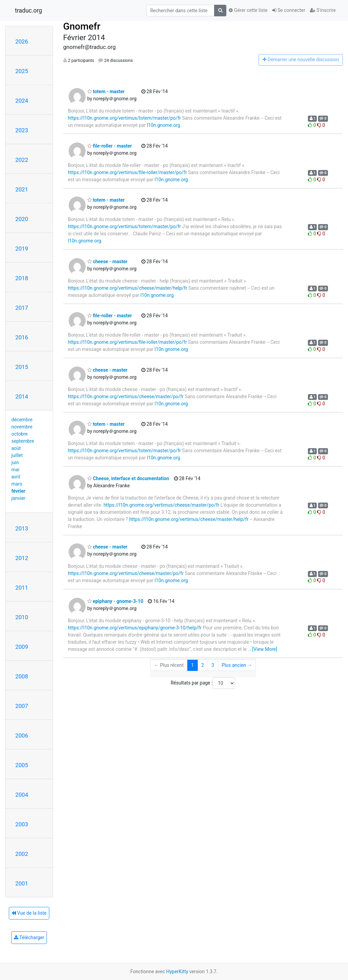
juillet (17, 455)
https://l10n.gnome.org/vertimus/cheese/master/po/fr (126, 396)
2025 (22, 71)
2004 (22, 795)
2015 (22, 367)
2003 (22, 824)
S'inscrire (323, 10)
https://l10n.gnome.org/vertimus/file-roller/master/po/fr (127, 172)
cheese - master (107, 261)
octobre (20, 434)
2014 (22, 396)
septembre (23, 441)
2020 (22, 219)
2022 (22, 160)
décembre (22, 420)
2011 (22, 588)
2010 (22, 617)
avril (16, 477)
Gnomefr (82, 26)
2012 (22, 558)
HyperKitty (177, 971)
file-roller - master (110, 146)
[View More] (265, 649)
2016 (22, 337)
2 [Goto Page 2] (203, 665)
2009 (22, 647)
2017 (22, 308)
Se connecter (289, 10)
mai (15, 470)
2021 (22, 189)
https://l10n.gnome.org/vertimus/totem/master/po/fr (125, 118)
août (16, 448)
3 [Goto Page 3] (213, 665)
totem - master (106, 91)
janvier (19, 498)
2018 (22, 278)
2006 (22, 736)
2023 (22, 130)
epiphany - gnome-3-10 (115, 601)
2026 (22, 41)
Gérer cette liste (248, 10)
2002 (22, 854)
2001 (22, 883)
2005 (22, 765)
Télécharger (29, 937)
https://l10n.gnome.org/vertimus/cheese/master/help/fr (128, 288)
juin (15, 462)
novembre (22, 427)
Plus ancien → (237, 665)
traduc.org (29, 11)
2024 (22, 101)
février (19, 491)
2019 (22, 249)
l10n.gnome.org (163, 125)
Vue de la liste (29, 913)
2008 (22, 676)
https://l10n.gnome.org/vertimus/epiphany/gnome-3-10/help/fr (135, 628)
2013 (22, 528)
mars (17, 484)
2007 (22, 706)
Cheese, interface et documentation (128, 478)
